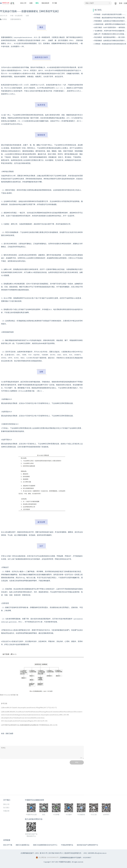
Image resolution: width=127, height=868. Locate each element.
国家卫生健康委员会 (23, 845)
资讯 (37, 3)
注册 (125, 3)
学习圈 (54, 3)
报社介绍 (6, 804)
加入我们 (6, 808)
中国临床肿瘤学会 (67, 845)
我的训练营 (45, 3)
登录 (121, 3)
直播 (31, 3)
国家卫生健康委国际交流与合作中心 (45, 845)
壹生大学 (23, 3)
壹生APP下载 (8, 845)
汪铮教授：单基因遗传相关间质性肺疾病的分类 (110, 44)
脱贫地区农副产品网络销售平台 (87, 845)
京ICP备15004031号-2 (56, 853)
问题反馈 (6, 811)
